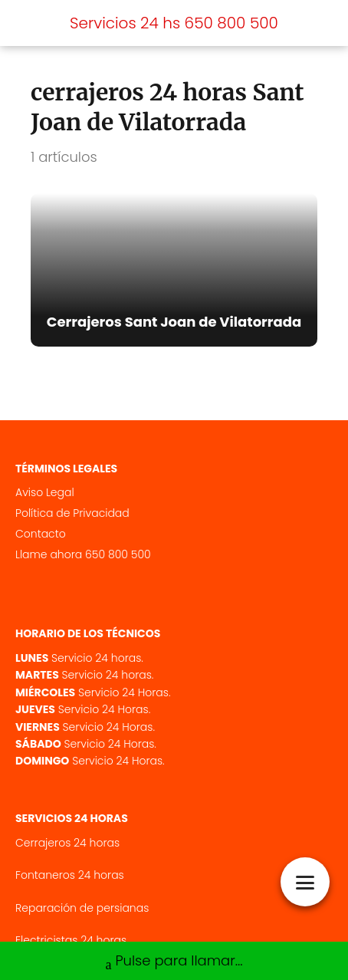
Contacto (41, 534)
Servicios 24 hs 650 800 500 (174, 23)
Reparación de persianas (82, 908)
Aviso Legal (45, 492)
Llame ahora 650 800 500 (83, 554)
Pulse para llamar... (174, 962)
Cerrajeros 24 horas (67, 843)
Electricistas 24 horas (71, 940)
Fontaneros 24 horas (70, 875)
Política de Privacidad (72, 513)
